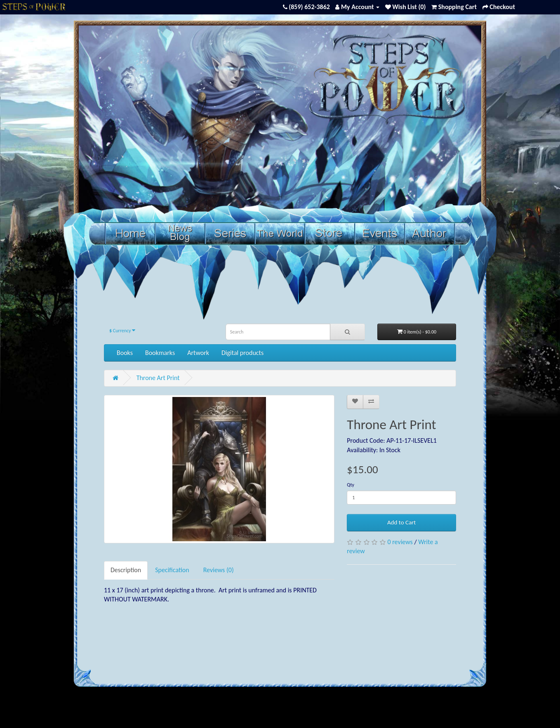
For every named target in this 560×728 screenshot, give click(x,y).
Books (125, 353)
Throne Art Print (158, 378)
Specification (172, 570)
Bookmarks (160, 353)
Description (126, 570)
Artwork (198, 353)
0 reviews (400, 542)
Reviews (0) (219, 570)
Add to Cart (401, 522)
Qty (351, 485)
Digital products (242, 353)
